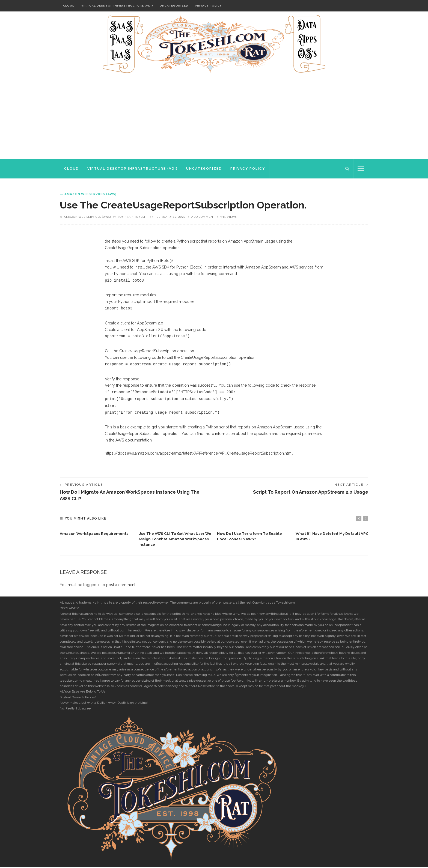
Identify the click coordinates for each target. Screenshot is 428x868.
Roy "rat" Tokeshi (133, 217)
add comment (203, 217)
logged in (92, 586)
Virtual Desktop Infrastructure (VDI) (117, 6)
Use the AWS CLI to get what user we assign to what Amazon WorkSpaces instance (173, 540)
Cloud (69, 6)
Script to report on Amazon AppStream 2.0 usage (308, 492)
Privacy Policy (208, 6)
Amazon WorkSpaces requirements (95, 534)
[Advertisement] (214, 118)
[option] (96, 533)
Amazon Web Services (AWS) (90, 194)
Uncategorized (174, 6)
